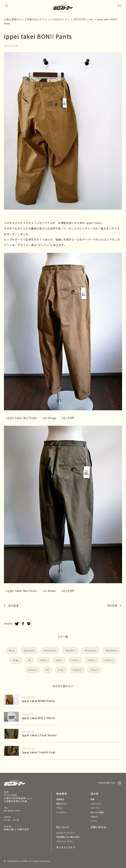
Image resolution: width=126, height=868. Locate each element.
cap (16, 660)
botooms (51, 650)
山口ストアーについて (65, 833)
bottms (71, 650)
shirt (92, 660)
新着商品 (60, 799)
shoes (33, 670)
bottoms (91, 650)
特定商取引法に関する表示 (68, 837)
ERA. (44, 660)
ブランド (60, 808)
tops (95, 670)
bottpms (112, 650)
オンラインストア (66, 847)
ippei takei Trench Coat (39, 752)
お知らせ (94, 817)
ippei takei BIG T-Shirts (39, 718)
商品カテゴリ (62, 804)
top (62, 670)
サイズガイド (62, 812)
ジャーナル (95, 808)
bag (12, 650)
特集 (93, 799)
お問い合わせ (98, 827)
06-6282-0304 (12, 810)
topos (78, 670)
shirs (76, 660)
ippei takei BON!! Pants (39, 701)
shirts (110, 660)
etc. (60, 660)
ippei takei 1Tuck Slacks (39, 735)
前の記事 (14, 606)
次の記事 (112, 606)
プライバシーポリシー (65, 841)
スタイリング (96, 804)
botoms (30, 650)
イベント (94, 821)
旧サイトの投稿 (97, 812)
